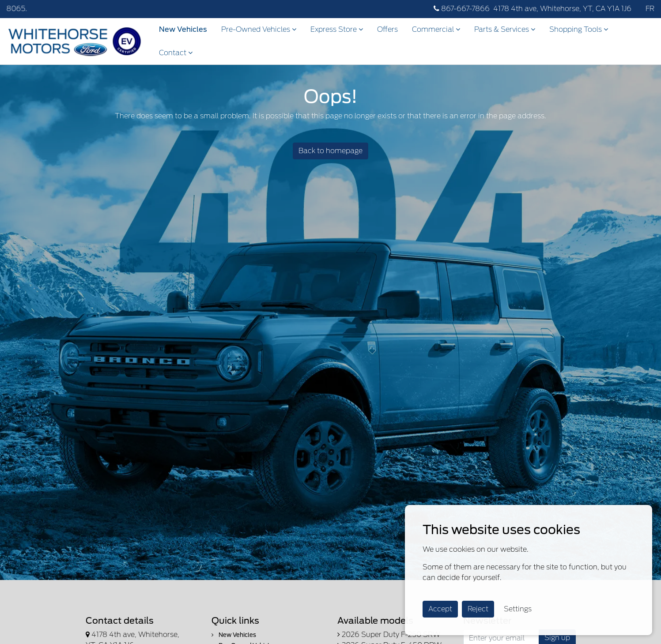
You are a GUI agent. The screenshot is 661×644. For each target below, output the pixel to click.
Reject (478, 609)
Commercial (436, 29)
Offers (387, 29)
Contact (176, 53)
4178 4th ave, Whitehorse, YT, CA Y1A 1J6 (562, 9)
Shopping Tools (579, 29)
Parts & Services (505, 29)
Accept (440, 609)
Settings (518, 609)
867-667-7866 (462, 9)
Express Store (337, 29)
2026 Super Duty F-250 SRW (389, 635)
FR (650, 9)
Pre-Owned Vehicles (259, 29)
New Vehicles (183, 29)
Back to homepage (330, 151)
